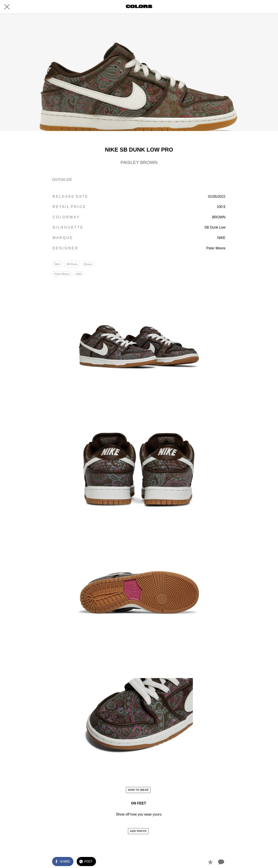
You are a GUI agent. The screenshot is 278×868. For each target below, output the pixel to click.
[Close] (7, 7)
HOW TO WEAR (138, 791)
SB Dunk (72, 264)
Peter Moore (62, 275)
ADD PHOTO (138, 832)
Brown (89, 264)
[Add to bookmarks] (210, 862)
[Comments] (221, 862)
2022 (79, 275)
